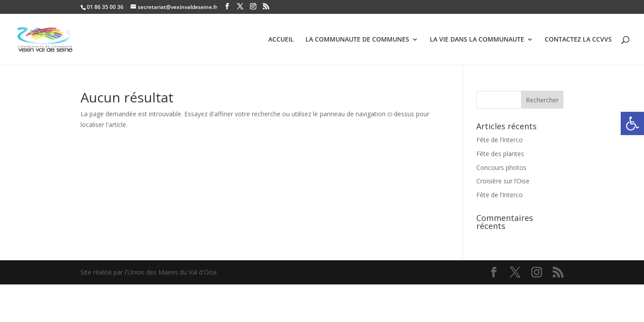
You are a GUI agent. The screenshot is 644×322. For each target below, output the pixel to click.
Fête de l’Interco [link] (500, 140)
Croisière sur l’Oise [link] (503, 181)
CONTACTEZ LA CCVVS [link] (578, 40)
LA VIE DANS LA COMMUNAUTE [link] (477, 40)
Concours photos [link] (501, 167)
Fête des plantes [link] (500, 154)
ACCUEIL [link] (281, 40)
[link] (632, 123)
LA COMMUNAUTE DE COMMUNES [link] (357, 40)
